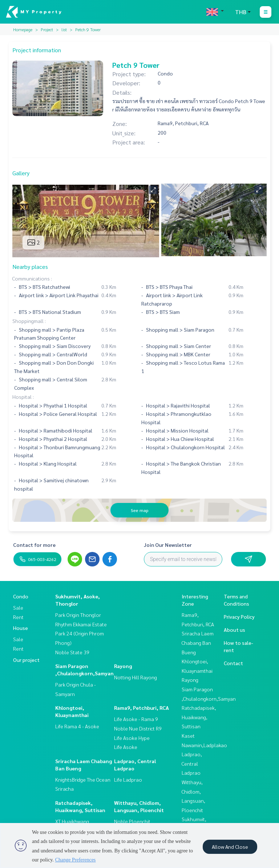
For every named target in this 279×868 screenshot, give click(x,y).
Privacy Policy (239, 617)
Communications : (32, 278)
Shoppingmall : (29, 321)
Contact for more (34, 545)
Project (47, 29)
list (64, 29)
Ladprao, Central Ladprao (192, 763)
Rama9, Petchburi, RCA (141, 708)
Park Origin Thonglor (78, 615)
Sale (18, 607)
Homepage (23, 29)
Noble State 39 (72, 652)
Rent (18, 617)
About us (234, 630)
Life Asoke (126, 747)
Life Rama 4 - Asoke (77, 726)
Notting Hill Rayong (136, 677)
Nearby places (30, 267)
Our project (26, 660)
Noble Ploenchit (132, 821)
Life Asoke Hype (132, 738)
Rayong (123, 666)
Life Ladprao (128, 779)
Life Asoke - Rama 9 (136, 719)
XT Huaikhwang (72, 821)
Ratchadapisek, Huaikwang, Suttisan (199, 717)
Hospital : (23, 397)
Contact (233, 663)
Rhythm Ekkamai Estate (81, 624)
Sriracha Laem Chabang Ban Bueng (198, 642)
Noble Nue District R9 (138, 728)
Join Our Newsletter (168, 545)
